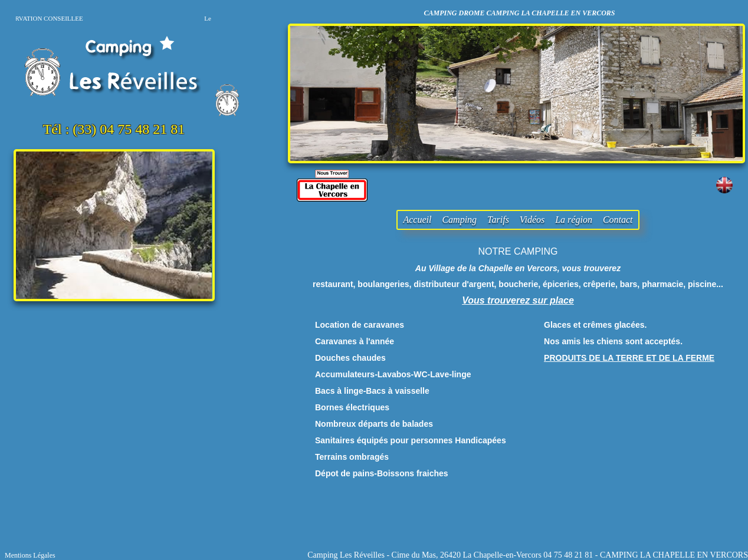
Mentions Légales (30, 555)
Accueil (417, 220)
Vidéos (532, 220)
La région (574, 220)
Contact (618, 220)
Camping (459, 220)
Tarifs (498, 220)
